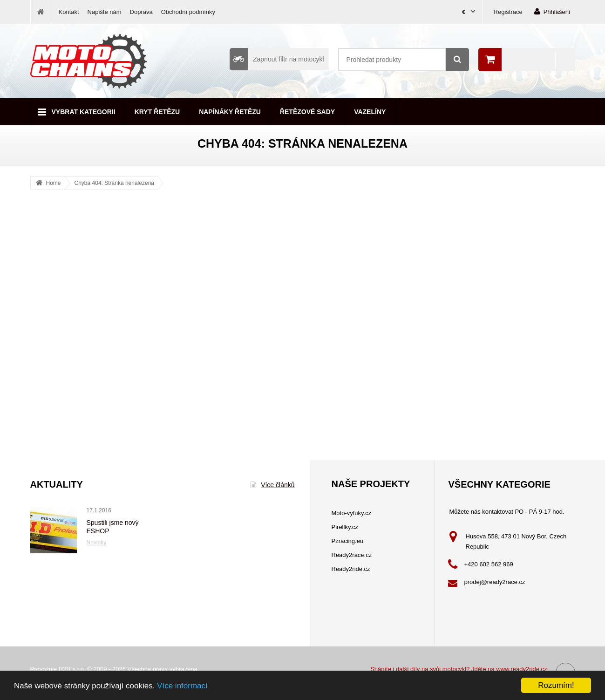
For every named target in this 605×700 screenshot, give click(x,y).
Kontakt (69, 12)
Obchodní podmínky (188, 12)
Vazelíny (370, 112)
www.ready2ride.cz (521, 669)
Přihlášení (552, 11)
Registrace (508, 12)
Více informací (182, 686)
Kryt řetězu (157, 112)
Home (54, 183)
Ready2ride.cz (351, 569)
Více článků (272, 485)
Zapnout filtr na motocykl (277, 59)
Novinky (97, 543)
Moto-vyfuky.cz (352, 513)
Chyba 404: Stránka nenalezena (114, 183)
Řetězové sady (307, 112)
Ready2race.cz (352, 555)
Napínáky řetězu (230, 112)
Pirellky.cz (345, 527)
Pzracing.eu (348, 541)
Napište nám (105, 12)
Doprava (141, 12)
